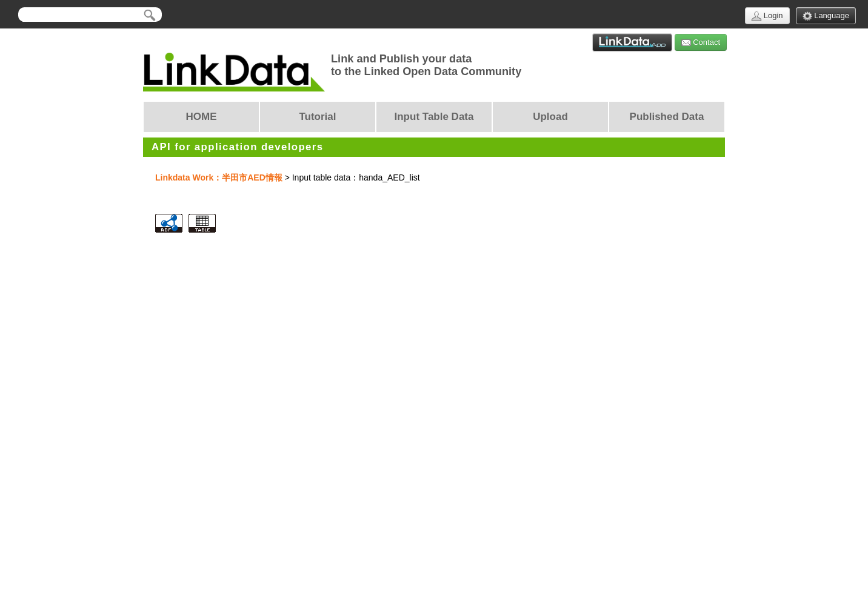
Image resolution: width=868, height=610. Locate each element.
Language (826, 16)
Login (767, 16)
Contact (701, 43)
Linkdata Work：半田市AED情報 (219, 177)
